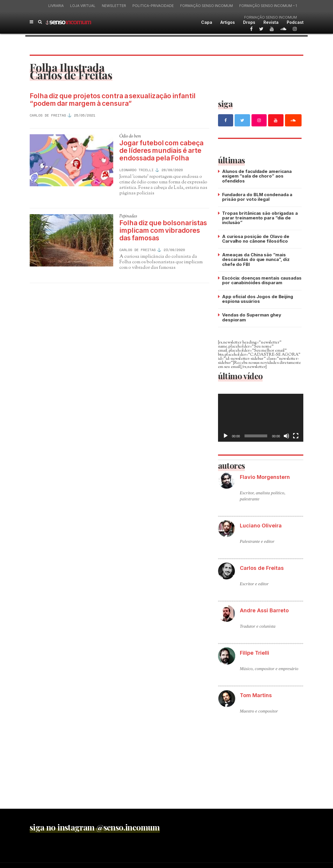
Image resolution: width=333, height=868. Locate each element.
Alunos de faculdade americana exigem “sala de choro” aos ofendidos (257, 176)
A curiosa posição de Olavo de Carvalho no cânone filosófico (256, 238)
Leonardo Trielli (137, 170)
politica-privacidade (153, 6)
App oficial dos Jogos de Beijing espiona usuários (258, 297)
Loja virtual (83, 6)
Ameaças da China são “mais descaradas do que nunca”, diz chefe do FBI (256, 258)
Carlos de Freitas (48, 115)
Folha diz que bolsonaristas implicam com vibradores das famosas (164, 231)
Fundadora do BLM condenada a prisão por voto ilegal (257, 197)
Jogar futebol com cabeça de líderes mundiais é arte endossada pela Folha (162, 151)
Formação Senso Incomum (207, 6)
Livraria (56, 6)
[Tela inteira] (296, 434)
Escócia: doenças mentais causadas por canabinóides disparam (262, 279)
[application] (261, 416)
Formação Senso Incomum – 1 (268, 6)
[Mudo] (286, 434)
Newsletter (114, 6)
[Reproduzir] (226, 434)
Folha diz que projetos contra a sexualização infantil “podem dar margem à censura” (114, 100)
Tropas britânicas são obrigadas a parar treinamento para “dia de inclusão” (260, 217)
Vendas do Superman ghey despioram (252, 316)
